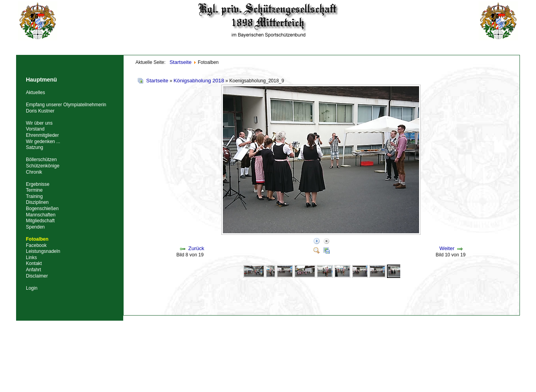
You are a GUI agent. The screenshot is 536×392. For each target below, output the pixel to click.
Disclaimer (37, 276)
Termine (34, 190)
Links (31, 258)
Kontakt (34, 263)
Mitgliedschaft (40, 221)
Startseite (157, 81)
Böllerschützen (41, 160)
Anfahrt (34, 270)
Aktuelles (36, 93)
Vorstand (35, 129)
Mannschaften (41, 215)
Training (34, 196)
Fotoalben (37, 239)
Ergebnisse (38, 184)
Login (32, 288)
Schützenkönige (43, 166)
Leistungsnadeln (43, 251)
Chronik (34, 172)
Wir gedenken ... (43, 142)
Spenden (35, 227)
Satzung (35, 147)
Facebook (36, 245)
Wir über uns (39, 123)
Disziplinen (37, 202)
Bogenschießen (42, 209)
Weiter (447, 248)
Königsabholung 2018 (199, 81)
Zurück (196, 248)
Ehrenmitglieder (42, 135)
